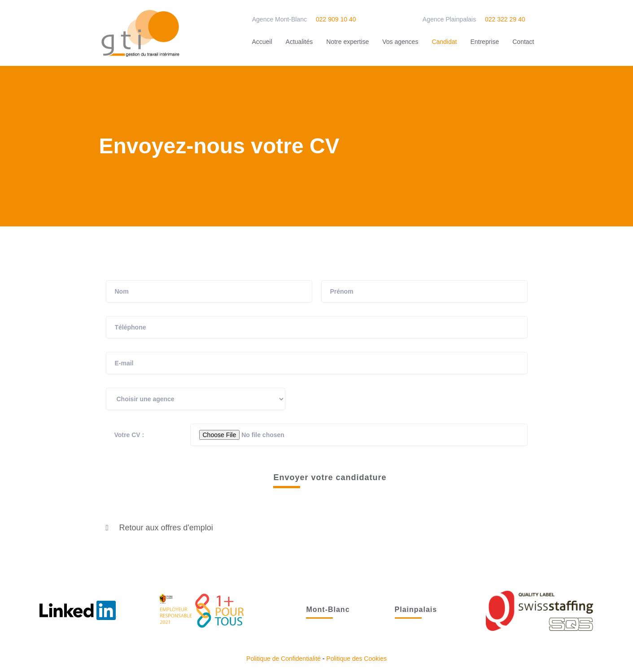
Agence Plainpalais (449, 19)
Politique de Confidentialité (284, 659)
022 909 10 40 (336, 19)
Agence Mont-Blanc (279, 19)
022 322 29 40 (505, 19)
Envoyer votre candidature (330, 477)
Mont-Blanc (328, 609)
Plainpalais (416, 609)
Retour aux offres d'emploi (166, 528)
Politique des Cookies (356, 659)
